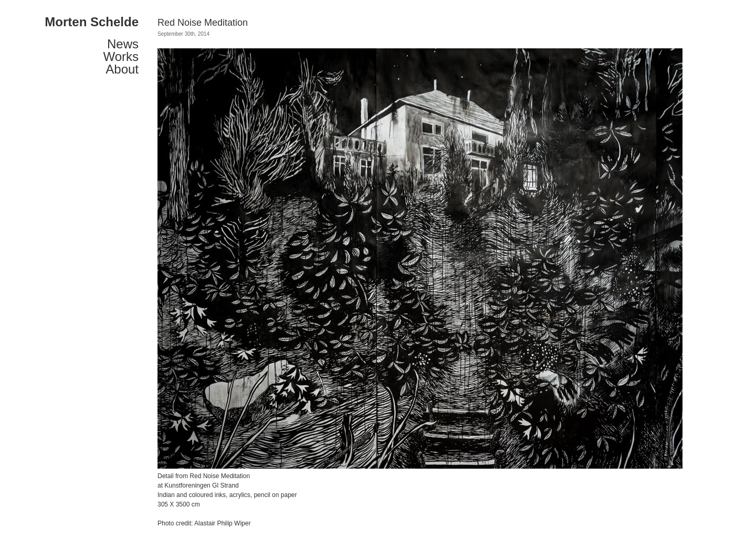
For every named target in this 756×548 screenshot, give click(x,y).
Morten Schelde (92, 22)
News (123, 44)
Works (121, 57)
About (122, 69)
